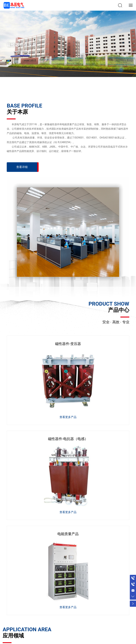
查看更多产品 (68, 417)
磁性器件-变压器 (68, 344)
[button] (66, 89)
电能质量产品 (68, 534)
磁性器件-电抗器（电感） (68, 439)
